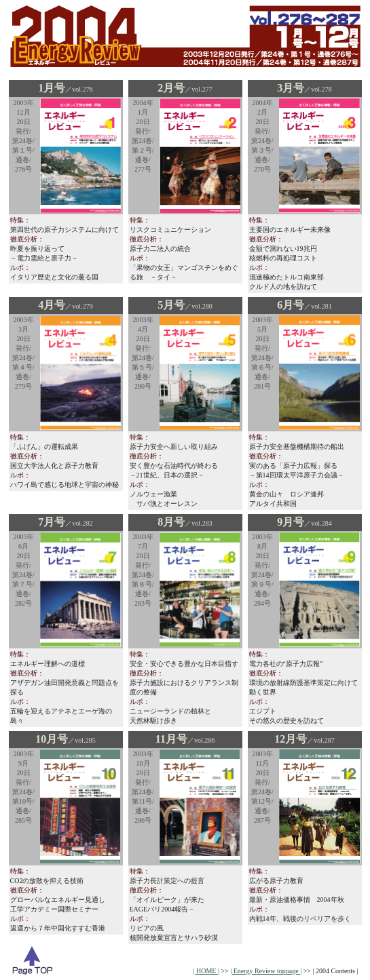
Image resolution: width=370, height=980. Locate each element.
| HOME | (206, 971)
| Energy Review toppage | (266, 971)
